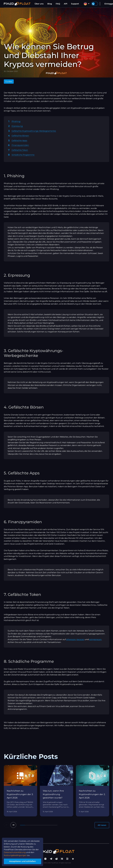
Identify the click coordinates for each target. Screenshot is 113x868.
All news (102, 825)
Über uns (39, 4)
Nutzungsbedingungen (15, 855)
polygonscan (95, 639)
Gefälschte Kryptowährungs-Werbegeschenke (34, 131)
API (66, 4)
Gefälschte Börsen (20, 136)
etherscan (71, 639)
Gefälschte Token (20, 150)
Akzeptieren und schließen (23, 861)
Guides (9, 81)
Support (75, 4)
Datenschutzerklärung (15, 852)
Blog (50, 4)
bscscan (80, 639)
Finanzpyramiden (20, 145)
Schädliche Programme (23, 155)
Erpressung (17, 126)
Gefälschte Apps (19, 140)
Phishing (16, 121)
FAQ (58, 4)
